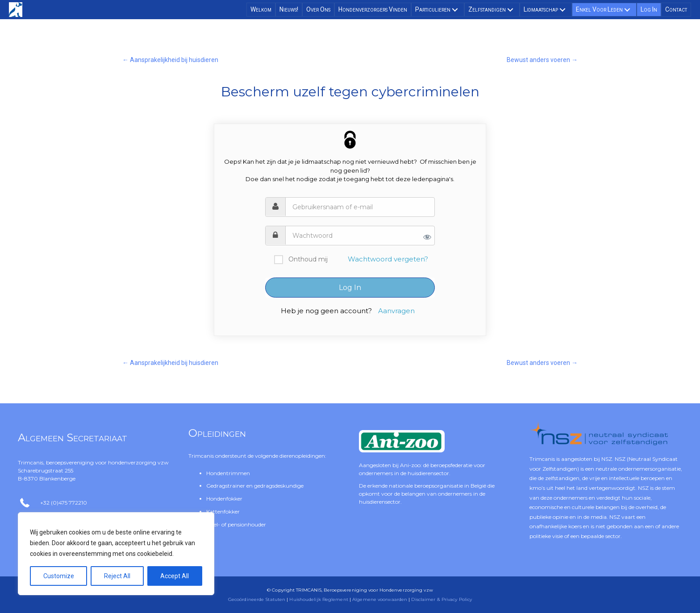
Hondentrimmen (228, 473)
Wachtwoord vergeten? (388, 259)
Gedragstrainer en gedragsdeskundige (255, 486)
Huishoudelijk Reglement (319, 599)
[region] (116, 554)
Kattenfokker (223, 512)
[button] (455, 10)
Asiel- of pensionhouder (236, 524)
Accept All (175, 576)
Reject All (117, 576)
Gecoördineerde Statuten (257, 599)
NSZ (607, 459)
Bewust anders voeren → (542, 60)
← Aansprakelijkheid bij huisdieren (170, 60)
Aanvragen (396, 311)
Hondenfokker (224, 499)
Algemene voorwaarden (380, 599)
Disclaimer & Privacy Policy (442, 599)
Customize (59, 576)
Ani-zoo (410, 465)
